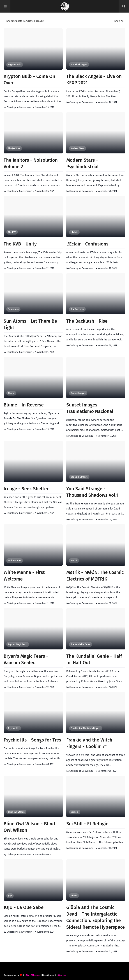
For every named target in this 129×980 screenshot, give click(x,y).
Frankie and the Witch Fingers (86, 728)
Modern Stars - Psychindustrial (82, 163)
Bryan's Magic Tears (18, 644)
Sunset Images (78, 393)
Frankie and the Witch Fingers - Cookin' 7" (89, 743)
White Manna (15, 561)
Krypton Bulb (15, 65)
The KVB (12, 232)
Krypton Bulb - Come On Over (29, 80)
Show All (119, 21)
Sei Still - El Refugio (87, 824)
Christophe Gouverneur (19, 107)
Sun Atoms (13, 309)
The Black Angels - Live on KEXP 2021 (94, 80)
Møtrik (74, 561)
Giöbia (74, 896)
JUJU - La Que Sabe (24, 907)
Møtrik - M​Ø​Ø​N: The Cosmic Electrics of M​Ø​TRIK (95, 576)
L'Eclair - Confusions (87, 244)
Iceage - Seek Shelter (26, 489)
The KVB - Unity (20, 244)
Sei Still (75, 812)
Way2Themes (33, 975)
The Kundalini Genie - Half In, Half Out (94, 659)
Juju (10, 896)
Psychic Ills (14, 728)
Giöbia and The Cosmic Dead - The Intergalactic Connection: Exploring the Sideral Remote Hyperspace (95, 917)
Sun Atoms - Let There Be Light (30, 324)
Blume (11, 393)
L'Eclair (74, 232)
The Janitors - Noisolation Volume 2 (31, 163)
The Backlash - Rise (87, 321)
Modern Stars (78, 148)
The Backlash (77, 309)
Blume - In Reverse (24, 405)
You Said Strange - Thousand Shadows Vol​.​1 (92, 492)
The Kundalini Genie (81, 644)
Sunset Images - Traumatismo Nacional (90, 408)
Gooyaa (62, 975)
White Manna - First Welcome (24, 576)
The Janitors (14, 148)
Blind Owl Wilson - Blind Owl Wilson (29, 827)
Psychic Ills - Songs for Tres (32, 740)
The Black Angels (79, 65)
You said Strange (79, 477)
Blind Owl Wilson (16, 812)
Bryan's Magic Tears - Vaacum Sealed (26, 659)
